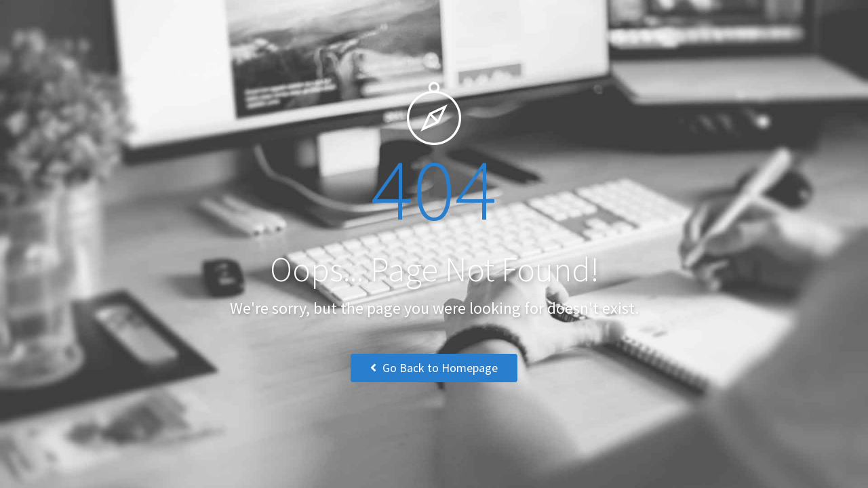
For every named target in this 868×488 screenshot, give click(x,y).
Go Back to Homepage (434, 368)
